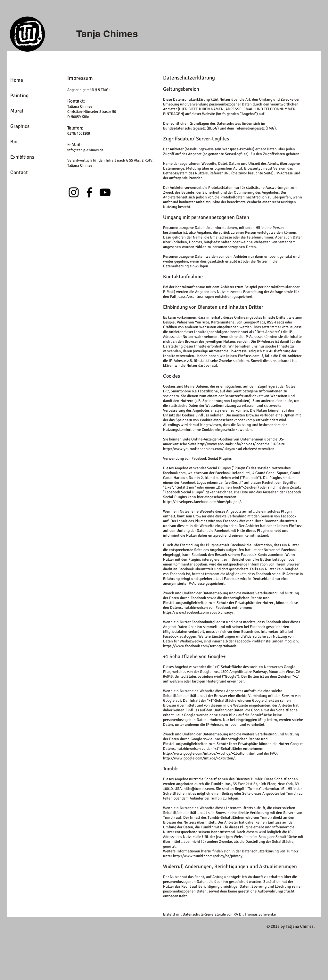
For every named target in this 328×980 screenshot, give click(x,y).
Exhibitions (22, 157)
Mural (17, 111)
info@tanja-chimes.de (85, 150)
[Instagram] (74, 192)
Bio (14, 142)
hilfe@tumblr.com (199, 789)
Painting (19, 96)
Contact (19, 172)
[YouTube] (105, 192)
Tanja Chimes (107, 34)
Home (17, 80)
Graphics (20, 126)
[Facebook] (89, 192)
